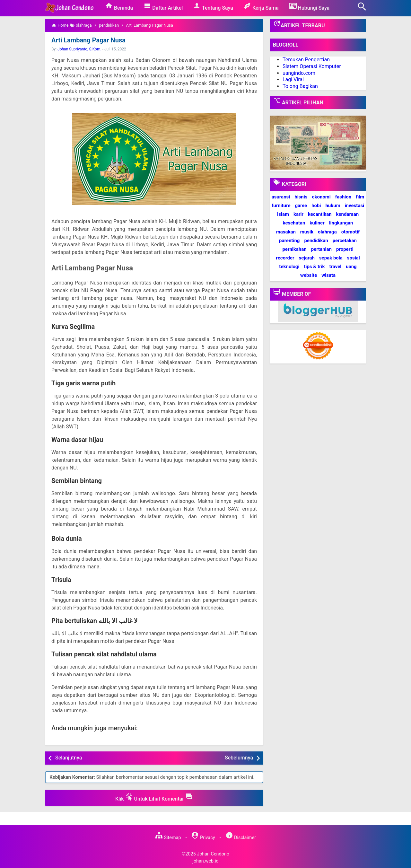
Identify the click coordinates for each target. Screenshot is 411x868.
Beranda (119, 6)
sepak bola (331, 258)
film (360, 197)
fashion (343, 197)
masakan (286, 232)
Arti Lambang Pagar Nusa (88, 40)
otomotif (351, 232)
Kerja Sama (261, 6)
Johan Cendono (213, 854)
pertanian (321, 249)
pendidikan (316, 241)
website (309, 275)
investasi (354, 206)
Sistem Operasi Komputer (312, 66)
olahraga (327, 232)
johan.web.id (205, 861)
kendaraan (348, 214)
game (301, 206)
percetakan (345, 241)
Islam (283, 214)
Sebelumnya (239, 758)
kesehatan (294, 223)
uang (351, 267)
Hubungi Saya (309, 6)
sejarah (306, 258)
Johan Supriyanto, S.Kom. (79, 49)
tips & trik (314, 267)
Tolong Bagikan (300, 86)
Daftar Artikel (163, 6)
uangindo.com (299, 73)
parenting (289, 241)
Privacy (203, 838)
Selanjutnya (69, 758)
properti (345, 249)
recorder (285, 258)
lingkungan (341, 223)
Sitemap (168, 838)
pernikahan (294, 249)
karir (298, 214)
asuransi (281, 197)
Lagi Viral (293, 79)
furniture (281, 206)
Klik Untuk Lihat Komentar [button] (154, 797)
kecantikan (320, 214)
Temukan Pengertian (306, 60)
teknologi (289, 267)
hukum (333, 206)
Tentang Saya (213, 6)
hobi (316, 206)
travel (335, 267)
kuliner (317, 223)
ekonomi (321, 197)
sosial (354, 258)
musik (307, 232)
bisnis (301, 197)
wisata (328, 275)
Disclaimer (241, 838)
